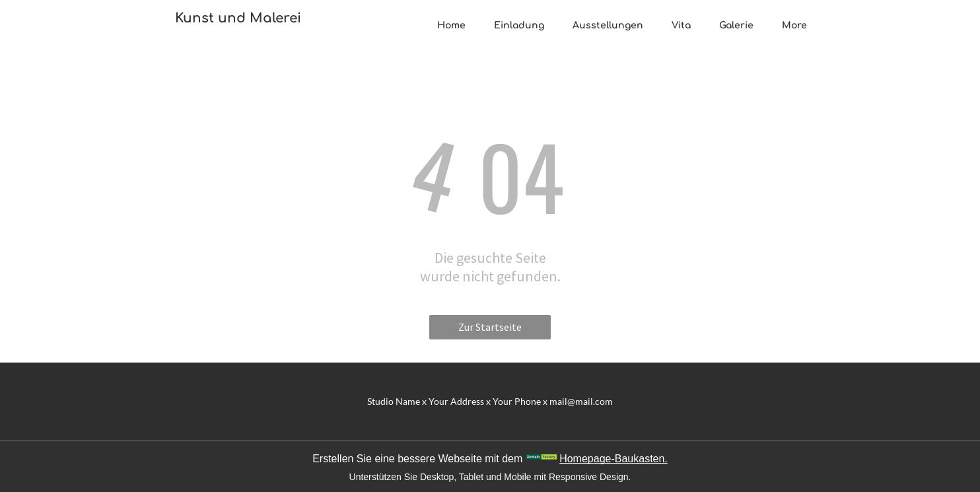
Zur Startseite (490, 327)
